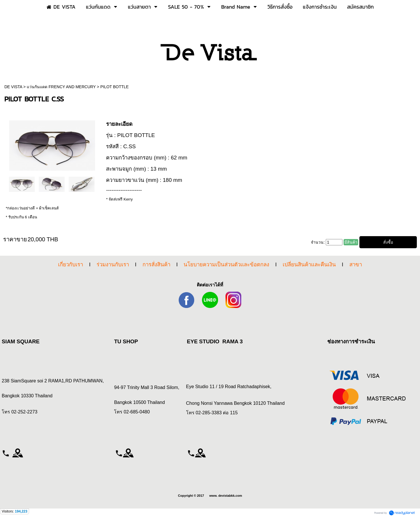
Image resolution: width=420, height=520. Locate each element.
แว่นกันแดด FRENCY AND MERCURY (61, 87)
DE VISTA (14, 87)
